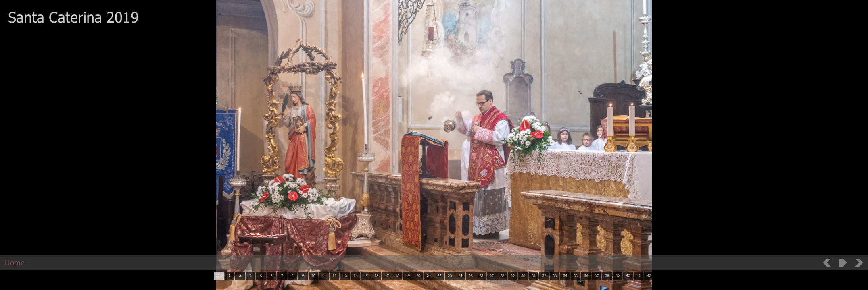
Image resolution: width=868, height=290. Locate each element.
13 (345, 276)
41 (638, 276)
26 (481, 276)
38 (607, 276)
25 (471, 276)
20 (418, 276)
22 (439, 276)
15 (366, 276)
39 (618, 276)
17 (387, 276)
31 (534, 276)
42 (649, 276)
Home (15, 263)
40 (628, 276)
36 (586, 276)
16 (376, 276)
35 (576, 276)
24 (460, 276)
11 (324, 276)
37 (597, 276)
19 (408, 276)
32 (544, 276)
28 (502, 276)
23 (450, 276)
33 (555, 276)
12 (334, 276)
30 (523, 276)
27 (492, 276)
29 (513, 276)
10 (313, 276)
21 (429, 276)
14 (355, 276)
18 (397, 276)
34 (565, 276)
